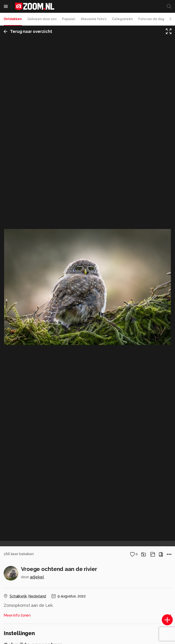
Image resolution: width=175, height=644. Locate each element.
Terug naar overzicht (28, 31)
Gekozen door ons (42, 19)
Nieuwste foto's (94, 19)
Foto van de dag (151, 19)
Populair (69, 19)
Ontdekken (13, 19)
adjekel (37, 577)
